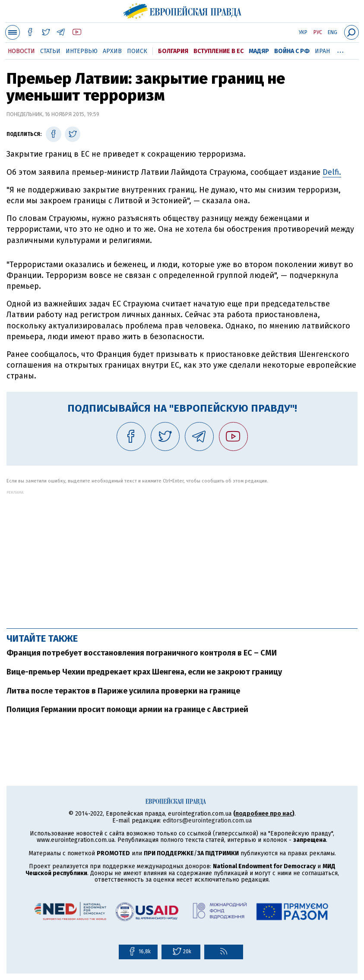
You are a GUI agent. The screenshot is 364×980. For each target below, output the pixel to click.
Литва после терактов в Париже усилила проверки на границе (123, 691)
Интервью (82, 51)
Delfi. (332, 172)
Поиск (137, 51)
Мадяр (259, 51)
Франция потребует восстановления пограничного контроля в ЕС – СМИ (142, 653)
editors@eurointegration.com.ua (207, 821)
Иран (322, 51)
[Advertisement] (182, 555)
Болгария (173, 51)
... (340, 50)
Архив (112, 51)
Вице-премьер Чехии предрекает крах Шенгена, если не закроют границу (144, 672)
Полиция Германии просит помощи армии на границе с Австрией (127, 709)
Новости (21, 51)
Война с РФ (292, 51)
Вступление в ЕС (218, 51)
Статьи (50, 51)
